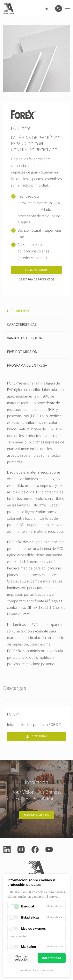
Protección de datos (43, 970)
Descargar (36, 736)
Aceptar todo (51, 958)
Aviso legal (26, 970)
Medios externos (33, 929)
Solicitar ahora (37, 270)
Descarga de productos (37, 279)
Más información (37, 815)
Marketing (29, 947)
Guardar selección (22, 958)
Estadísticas (30, 917)
